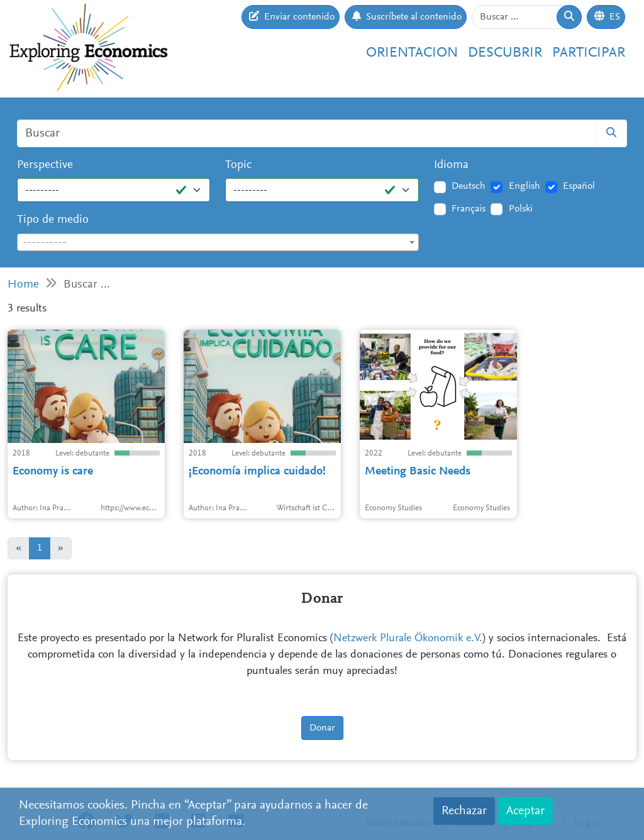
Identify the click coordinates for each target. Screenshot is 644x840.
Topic (238, 165)
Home (23, 285)
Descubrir (505, 53)
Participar (589, 53)
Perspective (45, 165)
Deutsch (469, 186)
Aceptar (525, 811)
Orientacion (412, 53)
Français (469, 209)
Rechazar (464, 811)
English (525, 186)
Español (579, 186)
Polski (521, 209)
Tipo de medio (53, 220)
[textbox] (218, 243)
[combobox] (218, 242)
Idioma (451, 165)
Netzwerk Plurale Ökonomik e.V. (408, 639)
